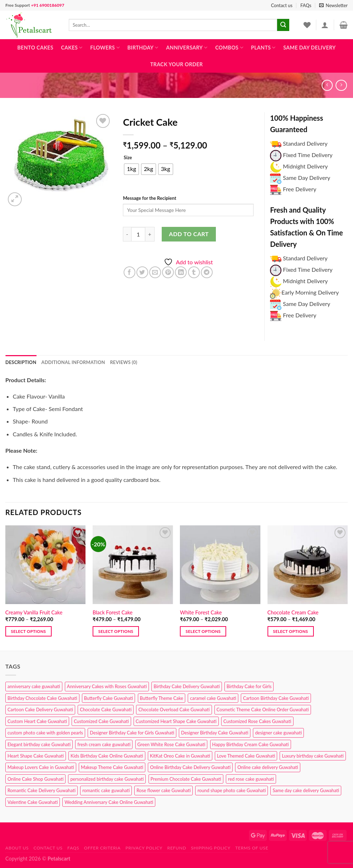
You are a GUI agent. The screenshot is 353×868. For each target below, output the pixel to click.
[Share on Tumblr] (194, 272)
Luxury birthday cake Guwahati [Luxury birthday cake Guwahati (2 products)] (313, 756)
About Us (17, 848)
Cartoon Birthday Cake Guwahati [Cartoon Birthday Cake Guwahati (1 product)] (276, 698)
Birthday (143, 48)
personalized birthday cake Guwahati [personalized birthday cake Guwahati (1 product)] (107, 779)
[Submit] (283, 25)
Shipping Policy (211, 848)
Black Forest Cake (113, 612)
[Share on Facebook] (129, 272)
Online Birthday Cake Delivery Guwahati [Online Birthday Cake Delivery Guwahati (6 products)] (190, 767)
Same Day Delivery (309, 48)
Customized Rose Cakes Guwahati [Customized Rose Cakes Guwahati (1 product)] (257, 721)
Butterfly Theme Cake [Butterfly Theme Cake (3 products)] (162, 698)
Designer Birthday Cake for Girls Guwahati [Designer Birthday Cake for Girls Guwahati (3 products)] (132, 733)
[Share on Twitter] (142, 272)
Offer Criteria (102, 848)
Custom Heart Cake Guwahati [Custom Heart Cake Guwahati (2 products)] (37, 721)
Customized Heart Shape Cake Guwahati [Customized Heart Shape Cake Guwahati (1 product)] (176, 721)
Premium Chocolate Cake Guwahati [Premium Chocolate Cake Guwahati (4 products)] (186, 779)
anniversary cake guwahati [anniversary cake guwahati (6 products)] (34, 686)
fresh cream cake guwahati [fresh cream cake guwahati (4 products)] (104, 744)
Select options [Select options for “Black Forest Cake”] (116, 631)
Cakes (72, 48)
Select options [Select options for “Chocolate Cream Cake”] (290, 631)
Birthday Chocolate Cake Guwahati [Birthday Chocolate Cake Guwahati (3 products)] (42, 698)
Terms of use (252, 848)
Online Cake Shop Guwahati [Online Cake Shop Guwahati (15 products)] (35, 779)
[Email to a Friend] (155, 272)
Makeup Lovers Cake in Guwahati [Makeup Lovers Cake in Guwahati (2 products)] (41, 767)
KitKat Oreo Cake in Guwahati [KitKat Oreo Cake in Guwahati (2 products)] (180, 756)
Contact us (282, 5)
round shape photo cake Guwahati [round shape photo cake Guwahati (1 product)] (232, 790)
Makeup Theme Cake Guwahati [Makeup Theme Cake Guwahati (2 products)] (112, 767)
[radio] (131, 169)
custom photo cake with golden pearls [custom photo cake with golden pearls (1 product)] (45, 733)
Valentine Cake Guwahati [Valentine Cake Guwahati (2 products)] (33, 802)
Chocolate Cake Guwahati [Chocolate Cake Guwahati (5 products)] (106, 710)
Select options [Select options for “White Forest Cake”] (203, 631)
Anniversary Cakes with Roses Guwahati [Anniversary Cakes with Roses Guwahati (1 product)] (107, 686)
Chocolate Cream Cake (293, 612)
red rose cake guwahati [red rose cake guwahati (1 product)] (251, 779)
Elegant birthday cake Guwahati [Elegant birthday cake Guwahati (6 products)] (39, 744)
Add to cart (189, 234)
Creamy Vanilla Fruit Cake (34, 612)
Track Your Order (177, 64)
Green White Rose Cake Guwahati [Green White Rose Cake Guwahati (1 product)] (172, 744)
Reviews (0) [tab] (124, 362)
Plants (263, 48)
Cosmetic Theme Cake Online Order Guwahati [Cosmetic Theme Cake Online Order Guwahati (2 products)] (263, 710)
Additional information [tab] (73, 362)
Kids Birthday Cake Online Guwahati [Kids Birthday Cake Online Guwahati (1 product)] (107, 756)
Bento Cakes (35, 48)
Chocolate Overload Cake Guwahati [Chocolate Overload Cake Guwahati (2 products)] (174, 710)
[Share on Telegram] (207, 272)
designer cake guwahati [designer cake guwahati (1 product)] (278, 733)
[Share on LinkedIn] (181, 272)
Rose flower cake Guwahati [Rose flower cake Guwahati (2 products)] (163, 790)
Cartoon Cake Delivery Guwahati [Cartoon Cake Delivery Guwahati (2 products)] (40, 710)
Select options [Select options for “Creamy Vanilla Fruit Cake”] (28, 631)
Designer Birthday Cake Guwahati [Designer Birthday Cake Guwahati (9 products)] (215, 733)
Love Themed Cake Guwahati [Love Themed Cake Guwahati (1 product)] (246, 756)
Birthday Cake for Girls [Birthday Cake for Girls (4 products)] (249, 686)
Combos (229, 48)
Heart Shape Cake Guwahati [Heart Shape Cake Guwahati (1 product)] (36, 756)
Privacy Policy (144, 848)
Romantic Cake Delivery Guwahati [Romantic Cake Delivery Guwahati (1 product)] (41, 790)
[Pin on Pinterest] (168, 272)
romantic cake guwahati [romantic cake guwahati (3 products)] (106, 790)
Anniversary (187, 48)
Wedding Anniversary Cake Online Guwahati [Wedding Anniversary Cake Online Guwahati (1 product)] (109, 802)
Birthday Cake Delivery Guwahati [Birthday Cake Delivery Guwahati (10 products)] (187, 686)
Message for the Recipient (149, 198)
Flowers (105, 48)
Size (128, 158)
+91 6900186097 (48, 5)
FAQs (306, 5)
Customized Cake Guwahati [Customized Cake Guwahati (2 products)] (101, 721)
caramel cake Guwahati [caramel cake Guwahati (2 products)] (213, 698)
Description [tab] (21, 362)
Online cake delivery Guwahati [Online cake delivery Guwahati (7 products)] (268, 767)
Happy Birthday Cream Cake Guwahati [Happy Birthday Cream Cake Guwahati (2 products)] (251, 744)
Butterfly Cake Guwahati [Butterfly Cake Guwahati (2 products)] (109, 698)
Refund (177, 848)
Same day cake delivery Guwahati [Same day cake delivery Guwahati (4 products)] (306, 790)
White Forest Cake (201, 612)
